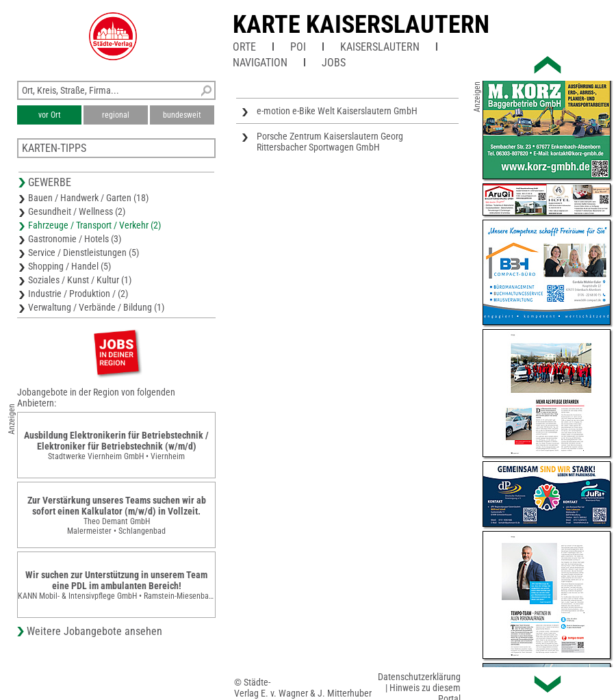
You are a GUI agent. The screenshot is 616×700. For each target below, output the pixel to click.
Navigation (260, 63)
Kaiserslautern (380, 47)
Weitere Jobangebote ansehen (94, 631)
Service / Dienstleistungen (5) (84, 252)
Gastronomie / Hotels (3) (75, 239)
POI (298, 47)
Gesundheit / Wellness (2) (77, 211)
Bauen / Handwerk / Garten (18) (88, 198)
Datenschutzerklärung (419, 677)
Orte (244, 47)
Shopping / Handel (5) (69, 266)
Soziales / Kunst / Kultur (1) (80, 280)
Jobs (334, 63)
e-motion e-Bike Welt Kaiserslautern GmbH (337, 111)
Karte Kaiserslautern (361, 25)
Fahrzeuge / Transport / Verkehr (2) (94, 225)
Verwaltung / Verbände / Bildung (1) (96, 307)
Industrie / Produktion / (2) (78, 294)
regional (116, 115)
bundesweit (182, 115)
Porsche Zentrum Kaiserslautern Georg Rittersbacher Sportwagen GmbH (330, 142)
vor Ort (50, 115)
